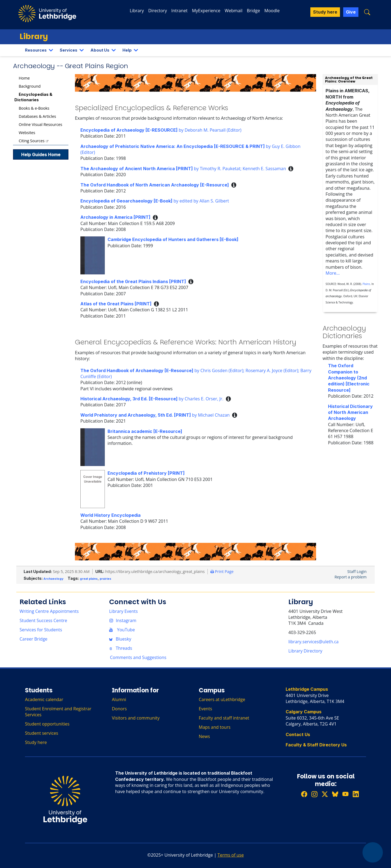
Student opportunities (47, 724)
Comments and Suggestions (138, 657)
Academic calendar (44, 699)
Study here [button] (325, 12)
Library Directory (305, 651)
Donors (119, 709)
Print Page (222, 571)
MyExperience (206, 11)
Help (127, 50)
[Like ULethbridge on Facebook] (304, 794)
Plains (366, 284)
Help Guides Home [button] (41, 154)
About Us (100, 50)
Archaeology (53, 579)
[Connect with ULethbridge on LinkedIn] (356, 794)
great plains (89, 579)
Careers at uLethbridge (222, 699)
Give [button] (351, 12)
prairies (105, 579)
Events (205, 709)
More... (333, 273)
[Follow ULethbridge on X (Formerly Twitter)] (325, 794)
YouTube (122, 630)
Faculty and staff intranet (224, 718)
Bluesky (120, 639)
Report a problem (351, 577)
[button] (367, 12)
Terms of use (231, 855)
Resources (36, 50)
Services (69, 50)
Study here (36, 742)
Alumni (119, 699)
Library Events (123, 611)
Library (137, 11)
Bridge (253, 11)
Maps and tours (215, 727)
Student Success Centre (43, 620)
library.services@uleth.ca (313, 642)
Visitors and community (136, 718)
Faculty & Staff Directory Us (316, 745)
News (204, 736)
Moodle (272, 11)
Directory (158, 11)
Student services (42, 733)
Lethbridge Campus (307, 689)
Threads (121, 648)
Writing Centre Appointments (49, 611)
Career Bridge (34, 639)
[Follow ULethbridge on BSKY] (335, 794)
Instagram (123, 620)
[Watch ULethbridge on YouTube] (345, 794)
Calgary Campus (304, 712)
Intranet (179, 11)
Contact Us (298, 734)
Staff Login (357, 571)
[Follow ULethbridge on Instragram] (314, 794)
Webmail (234, 11)
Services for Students (41, 630)
